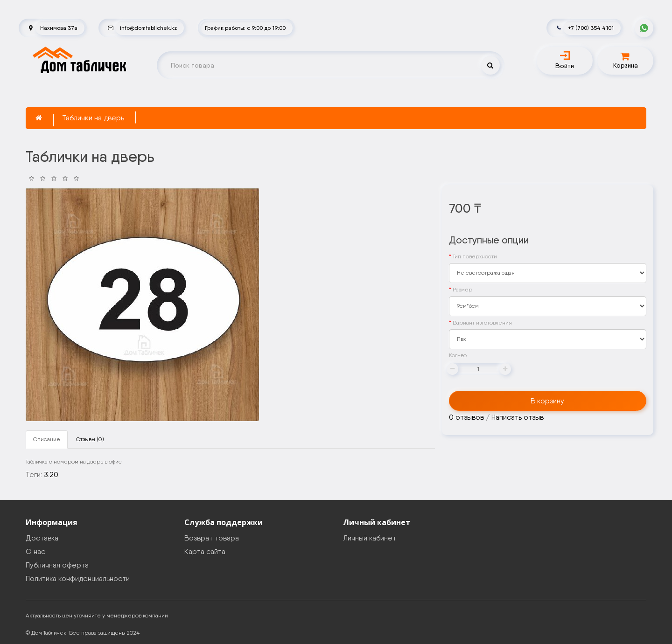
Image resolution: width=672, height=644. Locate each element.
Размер (462, 290)
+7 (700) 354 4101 (591, 28)
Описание (47, 439)
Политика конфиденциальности (78, 578)
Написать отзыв (518, 417)
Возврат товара (212, 538)
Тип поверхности (475, 256)
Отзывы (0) (90, 439)
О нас (35, 551)
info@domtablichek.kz (148, 28)
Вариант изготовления (482, 323)
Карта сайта (205, 551)
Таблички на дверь (93, 118)
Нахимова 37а (59, 28)
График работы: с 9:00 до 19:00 (245, 28)
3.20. (52, 474)
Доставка (42, 538)
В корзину (547, 401)
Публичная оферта (57, 565)
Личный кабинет (370, 538)
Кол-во (458, 355)
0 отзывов (466, 417)
